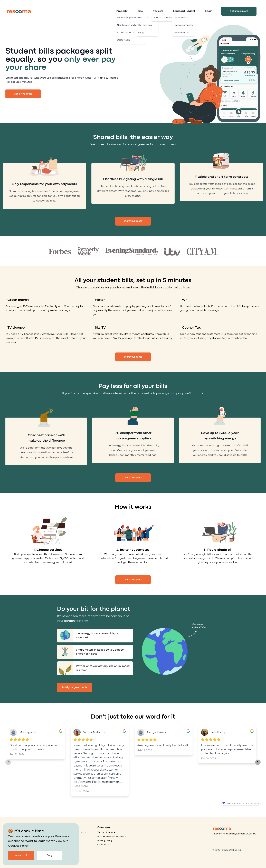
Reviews (158, 11)
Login (209, 11)
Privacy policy (105, 841)
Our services (73, 836)
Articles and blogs (76, 832)
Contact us (103, 845)
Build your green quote (75, 688)
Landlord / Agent (184, 11)
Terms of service (106, 832)
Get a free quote (239, 11)
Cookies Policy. (19, 846)
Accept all (21, 855)
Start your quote (133, 221)
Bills (140, 11)
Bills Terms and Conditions (112, 836)
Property (122, 11)
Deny (50, 855)
